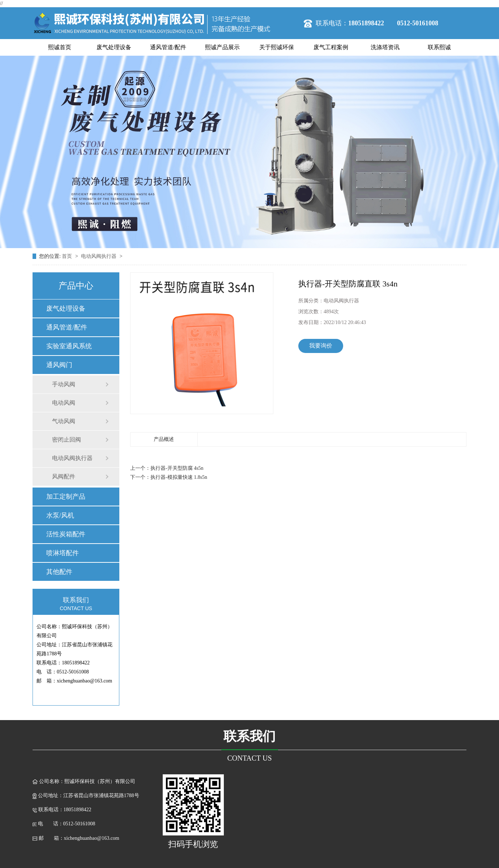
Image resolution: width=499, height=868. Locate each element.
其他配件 (59, 572)
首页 (68, 256)
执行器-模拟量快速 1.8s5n (179, 477)
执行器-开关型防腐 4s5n (177, 468)
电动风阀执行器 (99, 256)
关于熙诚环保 (277, 47)
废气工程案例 (331, 47)
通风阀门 (59, 365)
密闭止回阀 (67, 440)
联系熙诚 (439, 47)
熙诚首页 (60, 47)
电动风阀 (64, 403)
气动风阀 (64, 421)
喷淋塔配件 (63, 553)
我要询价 (321, 346)
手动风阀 (64, 384)
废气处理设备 (114, 47)
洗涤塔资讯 (385, 47)
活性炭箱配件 (66, 534)
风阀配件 (64, 476)
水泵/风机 (60, 515)
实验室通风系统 (69, 346)
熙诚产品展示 (222, 47)
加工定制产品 (66, 497)
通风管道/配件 (168, 47)
